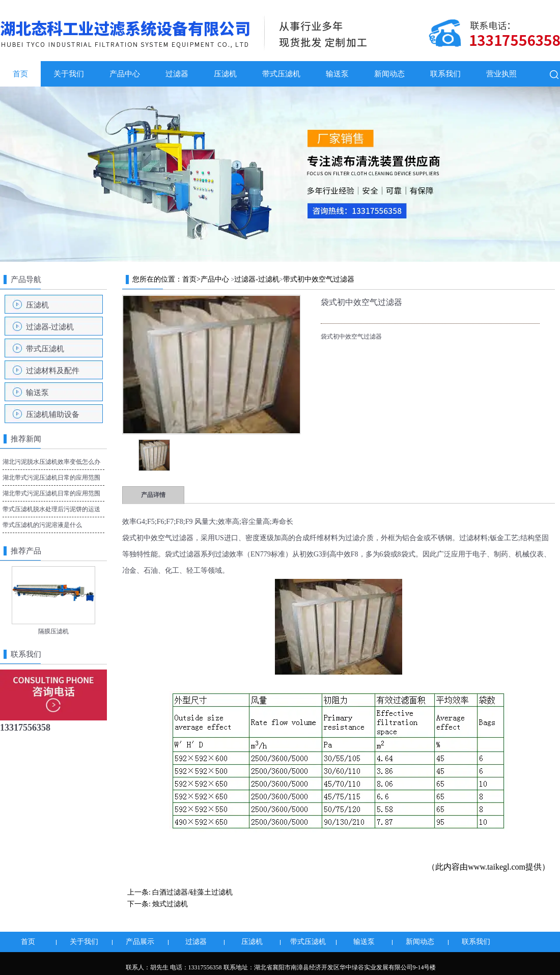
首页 (20, 74)
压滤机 (225, 74)
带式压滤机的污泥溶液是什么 (42, 525)
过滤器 (177, 74)
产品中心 (125, 74)
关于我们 (69, 74)
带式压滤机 (281, 74)
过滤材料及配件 (53, 371)
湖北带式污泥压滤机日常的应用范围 (51, 493)
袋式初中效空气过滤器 (158, 538)
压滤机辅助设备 (53, 414)
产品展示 (140, 942)
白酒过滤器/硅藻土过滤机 (192, 892)
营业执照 (501, 74)
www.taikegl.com (497, 867)
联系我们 (445, 74)
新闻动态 (389, 74)
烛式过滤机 (170, 904)
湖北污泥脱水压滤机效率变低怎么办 (51, 462)
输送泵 (337, 74)
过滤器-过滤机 (50, 327)
